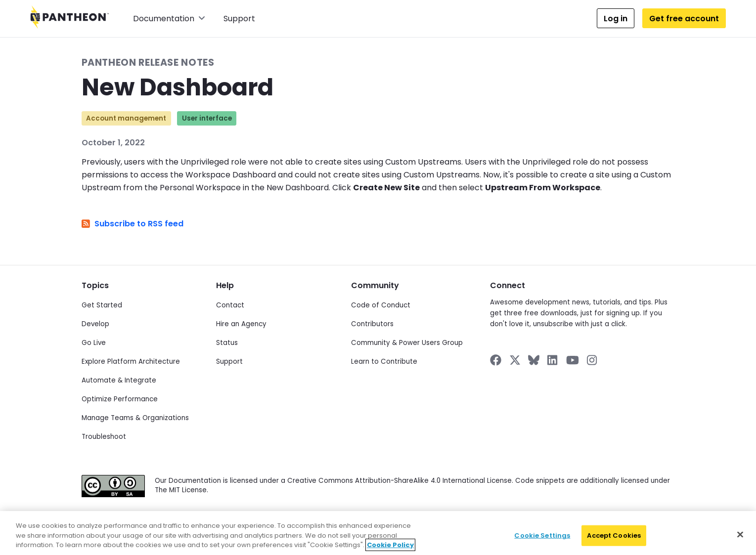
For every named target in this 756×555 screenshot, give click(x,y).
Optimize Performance (120, 399)
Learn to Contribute (384, 362)
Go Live (94, 343)
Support (239, 19)
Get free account (684, 19)
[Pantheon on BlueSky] (534, 360)
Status (227, 343)
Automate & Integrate (119, 380)
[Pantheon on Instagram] (592, 360)
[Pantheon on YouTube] (573, 360)
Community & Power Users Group (407, 343)
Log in (616, 19)
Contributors (372, 324)
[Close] (740, 541)
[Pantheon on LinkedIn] (553, 360)
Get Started (102, 305)
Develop (95, 324)
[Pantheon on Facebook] (496, 360)
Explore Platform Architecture (131, 362)
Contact (230, 305)
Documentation (169, 19)
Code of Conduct (381, 305)
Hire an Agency (241, 324)
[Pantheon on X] (515, 360)
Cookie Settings (542, 542)
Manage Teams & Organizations (135, 418)
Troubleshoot (104, 437)
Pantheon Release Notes (148, 63)
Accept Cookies (614, 542)
